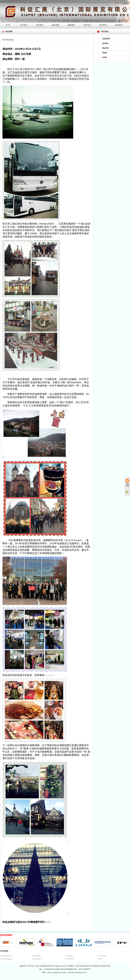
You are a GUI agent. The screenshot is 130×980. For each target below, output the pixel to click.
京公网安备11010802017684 (100, 966)
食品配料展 (106, 39)
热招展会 (105, 43)
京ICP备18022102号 (83, 966)
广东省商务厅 (70, 956)
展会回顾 (105, 48)
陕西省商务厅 (37, 956)
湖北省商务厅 (37, 959)
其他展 (105, 57)
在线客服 (127, 483)
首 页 (8, 25)
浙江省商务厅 (102, 956)
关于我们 (24, 25)
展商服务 (71, 25)
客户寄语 (103, 25)
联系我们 (119, 25)
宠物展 (105, 53)
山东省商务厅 (70, 959)
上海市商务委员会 (6, 956)
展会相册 (56, 25)
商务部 (100, 959)
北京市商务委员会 (6, 959)
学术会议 (87, 25)
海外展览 (40, 25)
